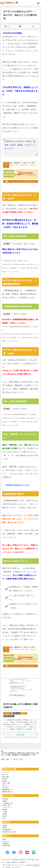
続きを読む (27, 735)
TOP (20, 754)
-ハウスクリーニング (7, 808)
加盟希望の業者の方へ (8, 792)
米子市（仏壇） (9, 716)
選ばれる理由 (5, 777)
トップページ (5, 772)
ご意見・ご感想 (6, 783)
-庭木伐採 (5, 814)
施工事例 (4, 781)
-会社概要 (5, 825)
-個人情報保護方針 (7, 830)
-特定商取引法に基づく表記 (9, 832)
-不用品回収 (5, 799)
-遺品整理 (5, 801)
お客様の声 (8, 713)
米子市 (13, 145)
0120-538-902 (27, 173)
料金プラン (5, 785)
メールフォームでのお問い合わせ (21, 181)
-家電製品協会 (6, 843)
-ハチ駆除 (5, 812)
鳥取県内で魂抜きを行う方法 (17, 485)
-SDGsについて (6, 841)
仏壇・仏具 (17, 713)
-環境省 (4, 839)
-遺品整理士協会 (6, 846)
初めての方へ (5, 775)
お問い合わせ (5, 787)
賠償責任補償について (8, 790)
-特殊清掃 (5, 810)
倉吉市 (20, 145)
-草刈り (4, 818)
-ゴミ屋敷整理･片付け (8, 803)
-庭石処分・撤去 (6, 805)
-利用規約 (5, 828)
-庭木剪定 (5, 816)
